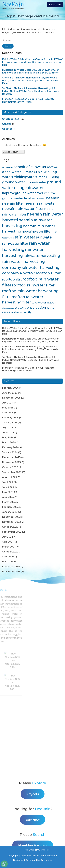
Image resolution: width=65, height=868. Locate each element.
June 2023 (8, 487)
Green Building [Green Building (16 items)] (48, 177)
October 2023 (10, 467)
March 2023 (9, 502)
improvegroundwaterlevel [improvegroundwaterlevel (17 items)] (22, 193)
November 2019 (11, 572)
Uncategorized (11, 119)
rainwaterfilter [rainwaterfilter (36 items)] (15, 243)
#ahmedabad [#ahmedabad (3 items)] (7, 167)
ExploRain (55, 5)
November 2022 (11, 522)
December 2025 (11, 398)
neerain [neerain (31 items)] (53, 198)
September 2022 (12, 532)
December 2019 (11, 567)
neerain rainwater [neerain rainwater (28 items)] (40, 203)
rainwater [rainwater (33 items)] (45, 237)
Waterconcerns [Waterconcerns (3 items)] (8, 308)
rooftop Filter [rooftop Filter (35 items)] (48, 273)
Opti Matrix (46, 860)
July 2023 (7, 482)
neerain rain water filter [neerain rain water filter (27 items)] (23, 209)
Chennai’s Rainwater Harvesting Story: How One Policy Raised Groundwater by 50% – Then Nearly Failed (30, 81)
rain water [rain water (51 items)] (25, 237)
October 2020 (10, 552)
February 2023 (10, 507)
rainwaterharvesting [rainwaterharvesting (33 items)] (42, 256)
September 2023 (12, 472)
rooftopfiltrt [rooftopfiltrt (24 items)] (12, 279)
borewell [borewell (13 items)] (53, 167)
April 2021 (8, 542)
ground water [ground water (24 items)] (13, 182)
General (6, 124)
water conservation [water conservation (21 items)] (30, 307)
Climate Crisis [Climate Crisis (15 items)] (32, 172)
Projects (33, 832)
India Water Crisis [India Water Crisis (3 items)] (39, 199)
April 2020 (8, 557)
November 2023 (11, 462)
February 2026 (10, 388)
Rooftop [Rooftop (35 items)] (28, 273)
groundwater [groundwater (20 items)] (36, 182)
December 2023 (11, 457)
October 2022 (10, 527)
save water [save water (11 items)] (39, 303)
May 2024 (8, 437)
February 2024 (10, 447)
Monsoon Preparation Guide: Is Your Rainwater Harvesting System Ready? (29, 100)
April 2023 (8, 497)
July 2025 (7, 403)
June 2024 (8, 433)
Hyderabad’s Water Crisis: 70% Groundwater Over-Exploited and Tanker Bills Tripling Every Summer (31, 71)
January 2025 (10, 423)
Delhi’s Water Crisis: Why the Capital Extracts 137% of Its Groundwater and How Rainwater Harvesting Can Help (32, 62)
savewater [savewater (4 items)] (52, 303)
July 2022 (7, 537)
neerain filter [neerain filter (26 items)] (13, 203)
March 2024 (9, 442)
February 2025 (10, 418)
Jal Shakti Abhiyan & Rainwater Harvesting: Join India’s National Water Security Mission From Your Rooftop (31, 91)
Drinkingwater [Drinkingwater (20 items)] (24, 177)
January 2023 (10, 512)
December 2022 (11, 517)
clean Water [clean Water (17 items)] (12, 172)
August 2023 (9, 477)
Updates (7, 129)
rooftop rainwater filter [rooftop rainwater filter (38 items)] (33, 285)
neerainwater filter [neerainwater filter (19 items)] (37, 231)
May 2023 (8, 492)
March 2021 (9, 547)
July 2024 (8, 428)
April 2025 (8, 413)
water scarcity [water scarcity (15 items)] (21, 312)
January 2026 (10, 393)
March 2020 (9, 562)
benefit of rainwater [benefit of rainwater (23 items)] (30, 167)
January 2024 (10, 452)
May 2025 (8, 408)
